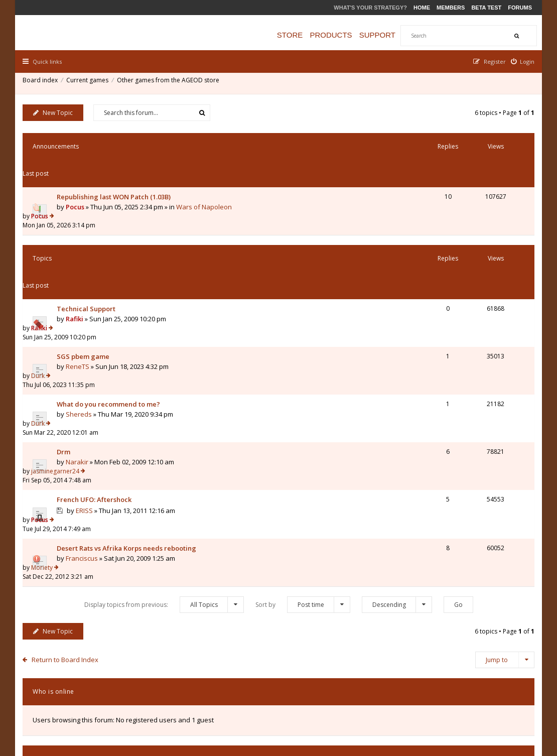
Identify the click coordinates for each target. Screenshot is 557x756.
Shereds (81, 304)
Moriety (426, 384)
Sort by (303, 422)
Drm (66, 324)
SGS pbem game (86, 265)
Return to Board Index (67, 477)
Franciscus (84, 394)
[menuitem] (520, 61)
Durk (422, 264)
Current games (90, 83)
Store (300, 35)
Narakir (80, 334)
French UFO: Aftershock (97, 353)
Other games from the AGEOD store (171, 83)
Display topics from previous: (164, 422)
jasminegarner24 (439, 324)
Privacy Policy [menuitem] (433, 697)
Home (422, 8)
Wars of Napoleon (206, 178)
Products (341, 35)
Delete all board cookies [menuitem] (497, 697)
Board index (43, 83)
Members (451, 8)
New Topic (55, 111)
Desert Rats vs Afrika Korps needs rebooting (129, 384)
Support (387, 35)
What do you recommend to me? (111, 294)
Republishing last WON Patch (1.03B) (116, 168)
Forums (520, 8)
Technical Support (89, 235)
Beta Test (486, 8)
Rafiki (77, 245)
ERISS (87, 364)
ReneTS (80, 275)
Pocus (78, 178)
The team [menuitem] (391, 697)
